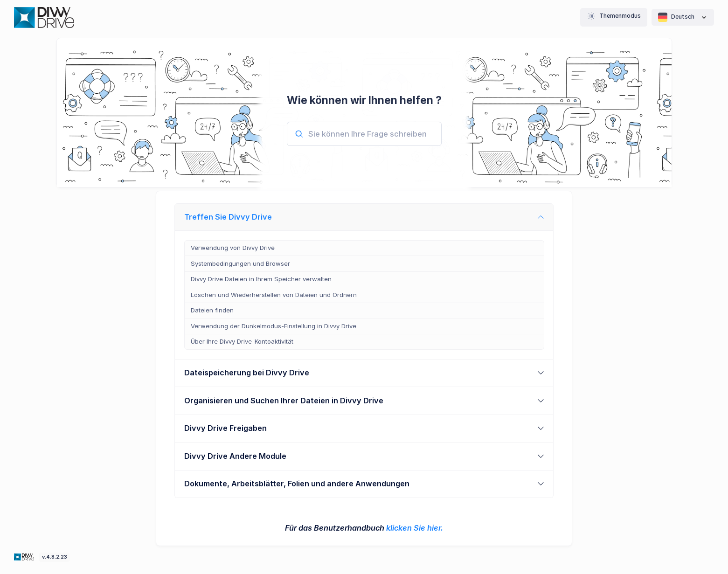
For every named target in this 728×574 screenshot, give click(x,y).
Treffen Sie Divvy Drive (228, 217)
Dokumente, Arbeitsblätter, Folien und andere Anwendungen (297, 484)
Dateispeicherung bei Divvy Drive (247, 373)
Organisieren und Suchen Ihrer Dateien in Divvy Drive (284, 401)
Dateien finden (212, 310)
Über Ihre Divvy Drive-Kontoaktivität (242, 341)
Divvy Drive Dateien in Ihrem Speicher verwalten (261, 279)
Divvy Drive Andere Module (235, 456)
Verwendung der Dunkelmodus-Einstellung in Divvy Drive (274, 326)
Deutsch (683, 17)
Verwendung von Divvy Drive (233, 248)
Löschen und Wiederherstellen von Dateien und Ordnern (274, 295)
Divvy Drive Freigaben (225, 428)
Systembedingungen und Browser (240, 263)
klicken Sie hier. (415, 528)
